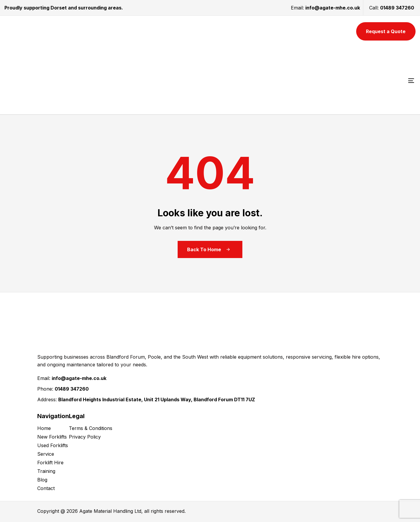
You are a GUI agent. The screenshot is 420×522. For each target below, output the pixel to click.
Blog (42, 480)
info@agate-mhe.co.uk (333, 8)
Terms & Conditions (91, 428)
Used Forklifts (53, 445)
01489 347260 (397, 8)
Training (46, 471)
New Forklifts (52, 437)
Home (44, 428)
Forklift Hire (50, 463)
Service (46, 454)
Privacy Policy (85, 437)
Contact (46, 488)
